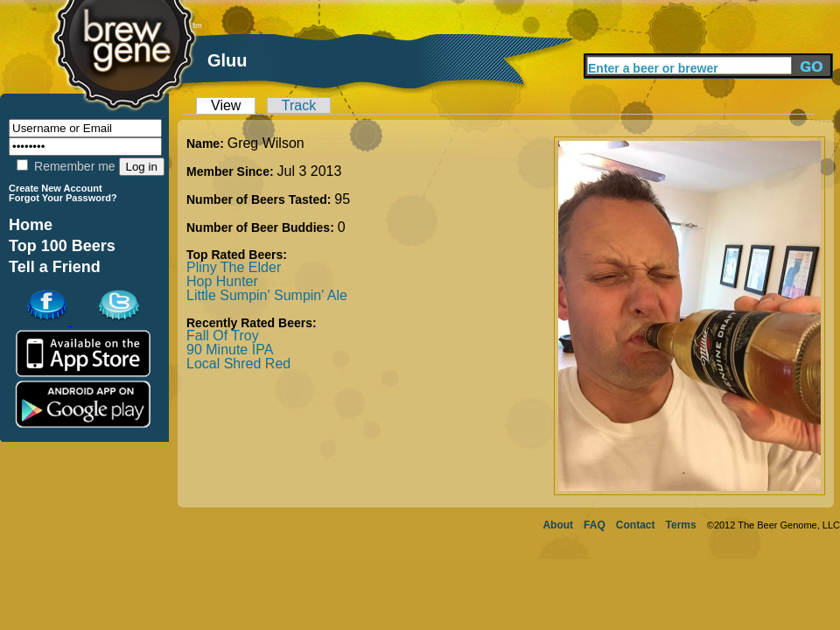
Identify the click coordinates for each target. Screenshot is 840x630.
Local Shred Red (238, 364)
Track (299, 105)
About (558, 525)
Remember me (66, 166)
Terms (681, 525)
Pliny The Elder (234, 267)
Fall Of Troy (223, 336)
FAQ (595, 525)
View (226, 105)
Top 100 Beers (62, 246)
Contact (636, 525)
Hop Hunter (222, 281)
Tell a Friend (55, 267)
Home (31, 225)
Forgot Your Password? (63, 198)
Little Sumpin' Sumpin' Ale (267, 295)
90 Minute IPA (230, 350)
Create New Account (56, 188)
